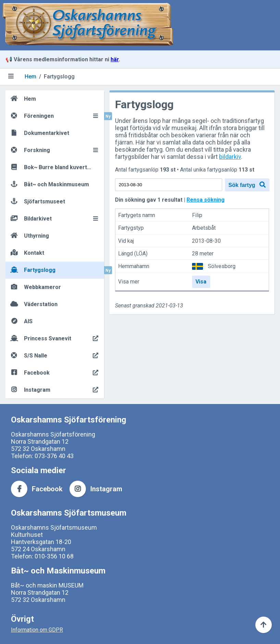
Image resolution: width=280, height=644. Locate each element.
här (115, 59)
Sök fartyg (247, 185)
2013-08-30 (206, 241)
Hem (30, 77)
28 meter (203, 254)
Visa (201, 282)
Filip (197, 215)
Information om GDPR (37, 630)
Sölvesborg (222, 266)
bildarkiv (230, 157)
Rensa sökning (206, 200)
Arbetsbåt (204, 228)
